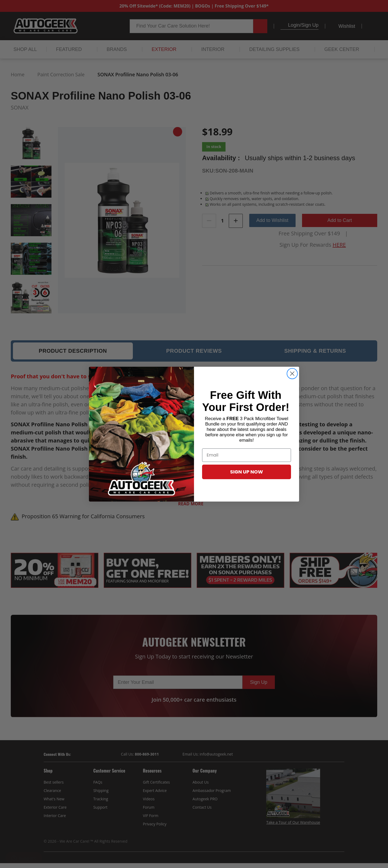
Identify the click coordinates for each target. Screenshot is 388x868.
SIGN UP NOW (247, 472)
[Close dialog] (292, 374)
